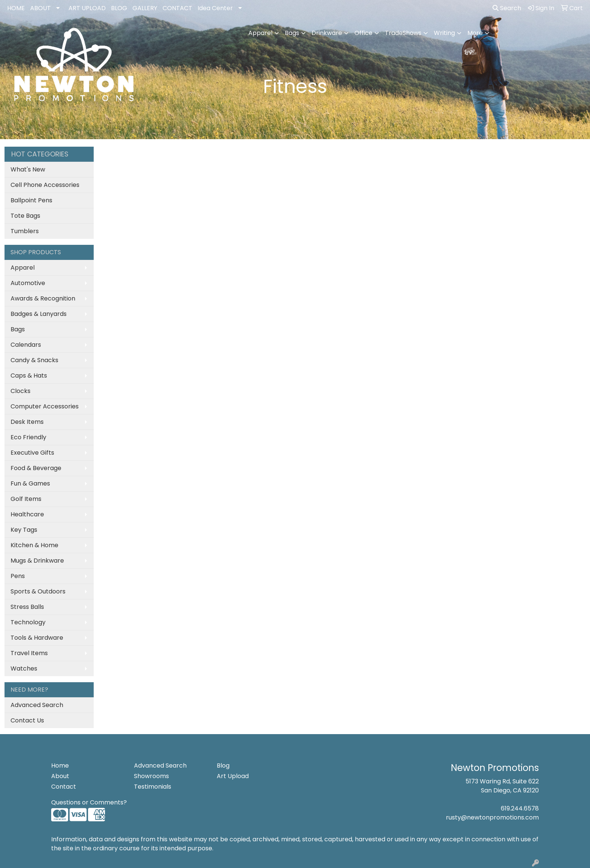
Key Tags (24, 530)
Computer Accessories (45, 406)
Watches (24, 668)
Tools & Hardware (37, 638)
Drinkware (327, 33)
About (60, 776)
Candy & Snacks (34, 360)
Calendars (26, 345)
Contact (64, 787)
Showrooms (151, 776)
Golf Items (26, 499)
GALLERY (145, 8)
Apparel (260, 33)
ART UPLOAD (87, 8)
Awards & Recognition (43, 298)
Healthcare (27, 514)
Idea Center (215, 8)
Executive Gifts (32, 453)
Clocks (21, 391)
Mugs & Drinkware (37, 561)
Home (60, 766)
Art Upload (233, 776)
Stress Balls (27, 607)
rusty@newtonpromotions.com (492, 817)
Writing (444, 33)
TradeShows (403, 33)
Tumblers (25, 231)
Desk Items (27, 422)
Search (507, 8)
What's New (28, 169)
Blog (223, 766)
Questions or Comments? (89, 802)
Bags (292, 33)
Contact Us (27, 720)
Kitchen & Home (34, 545)
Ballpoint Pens (31, 200)
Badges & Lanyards (39, 314)
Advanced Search (37, 705)
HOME (16, 8)
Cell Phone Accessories (45, 185)
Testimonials (153, 787)
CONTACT (177, 8)
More (475, 33)
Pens (18, 576)
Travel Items (29, 653)
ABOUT (40, 8)
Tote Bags (25, 216)
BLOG (119, 8)
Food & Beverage (36, 468)
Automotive (28, 283)
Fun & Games (30, 483)
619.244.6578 (520, 808)
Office (363, 33)
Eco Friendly (28, 437)
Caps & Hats (29, 376)
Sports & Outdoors (38, 591)
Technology (28, 622)
